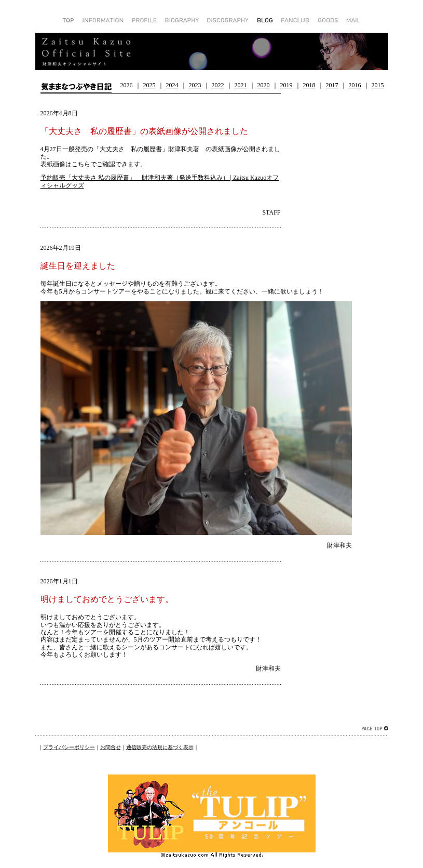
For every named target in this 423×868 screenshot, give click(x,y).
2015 (378, 85)
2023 (195, 85)
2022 (218, 85)
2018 (309, 85)
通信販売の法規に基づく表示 (160, 747)
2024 (172, 85)
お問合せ (111, 747)
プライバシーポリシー (69, 747)
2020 (264, 85)
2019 (286, 85)
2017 (332, 85)
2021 (241, 85)
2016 (355, 85)
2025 (149, 85)
